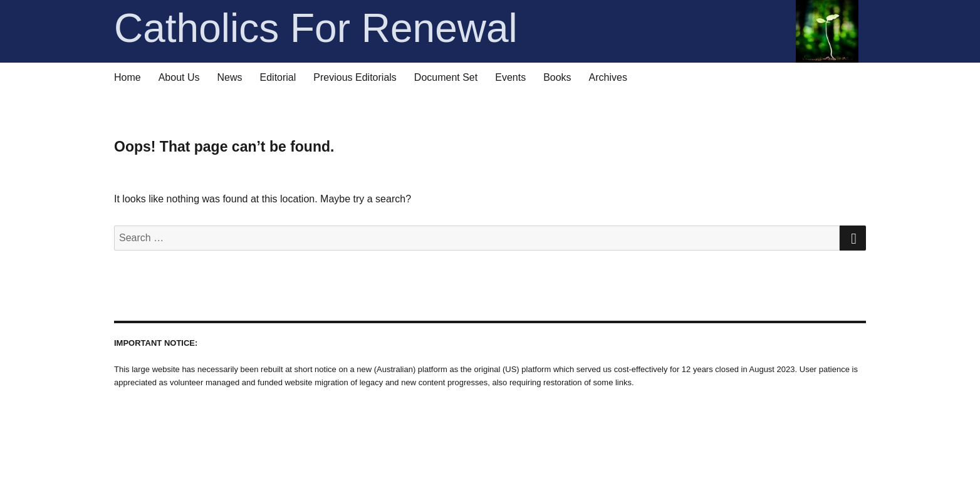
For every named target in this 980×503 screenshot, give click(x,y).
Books (557, 77)
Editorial (278, 77)
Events (510, 77)
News (230, 77)
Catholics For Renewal (486, 28)
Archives (608, 77)
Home (128, 77)
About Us (179, 77)
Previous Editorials (355, 77)
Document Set (446, 77)
